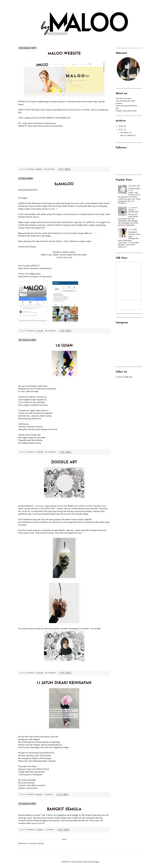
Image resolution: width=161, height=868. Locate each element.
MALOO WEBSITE (64, 54)
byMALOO (64, 184)
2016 (121, 126)
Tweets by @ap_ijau (124, 377)
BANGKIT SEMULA (64, 809)
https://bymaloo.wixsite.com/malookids (45, 126)
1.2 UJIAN (64, 346)
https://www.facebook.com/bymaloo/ (39, 123)
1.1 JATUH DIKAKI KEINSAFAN (64, 683)
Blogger (96, 862)
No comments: (50, 169)
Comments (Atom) (36, 843)
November (125, 133)
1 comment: (49, 794)
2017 (121, 129)
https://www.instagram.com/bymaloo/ (35, 276)
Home (64, 839)
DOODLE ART (64, 462)
